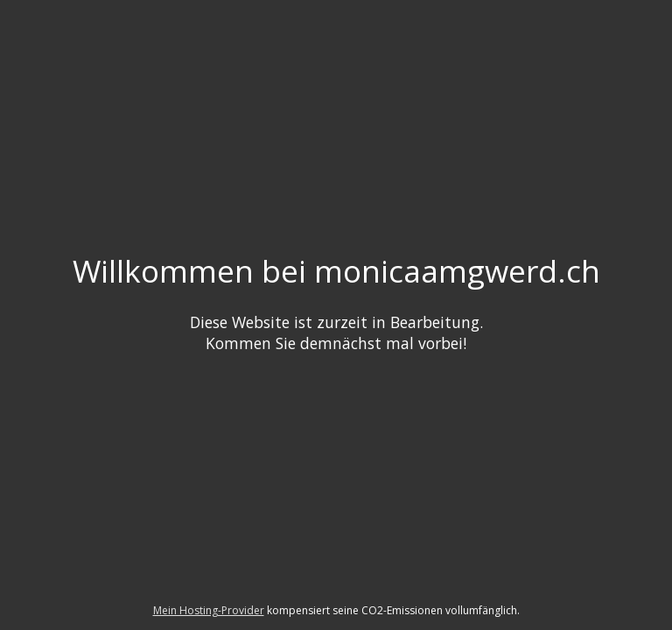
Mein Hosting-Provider (209, 610)
